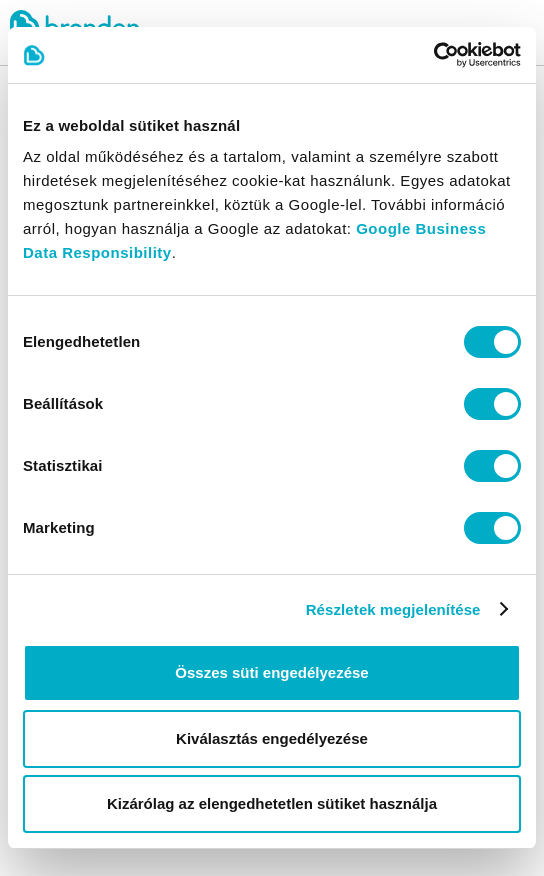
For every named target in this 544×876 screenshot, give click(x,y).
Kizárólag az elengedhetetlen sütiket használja (272, 803)
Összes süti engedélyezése (271, 672)
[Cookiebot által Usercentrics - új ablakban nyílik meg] (433, 55)
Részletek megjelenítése (393, 609)
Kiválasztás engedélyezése (272, 738)
